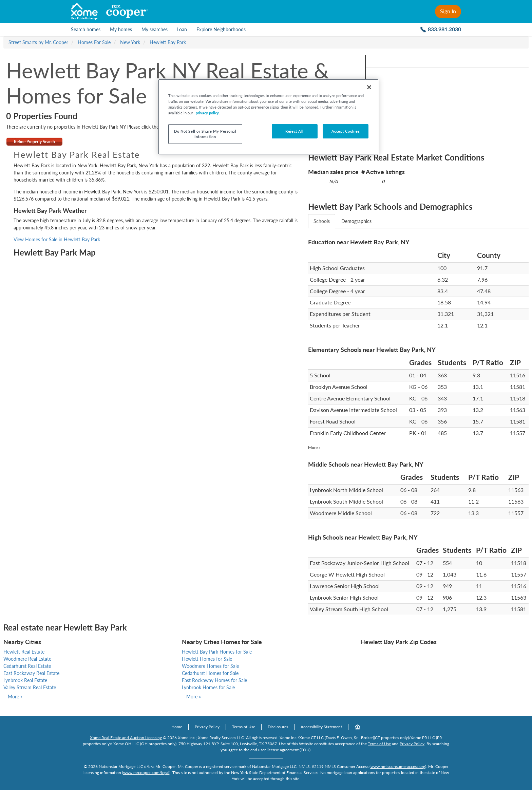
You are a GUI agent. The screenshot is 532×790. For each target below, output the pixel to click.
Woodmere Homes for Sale (210, 666)
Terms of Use (244, 727)
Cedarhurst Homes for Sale (210, 673)
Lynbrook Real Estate (25, 680)
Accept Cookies (346, 131)
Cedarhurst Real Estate (27, 666)
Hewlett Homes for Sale (207, 659)
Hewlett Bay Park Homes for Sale (217, 652)
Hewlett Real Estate (24, 652)
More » (314, 447)
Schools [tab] (322, 221)
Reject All (294, 131)
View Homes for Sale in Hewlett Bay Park (57, 239)
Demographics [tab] (356, 221)
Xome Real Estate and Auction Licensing (126, 738)
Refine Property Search (34, 142)
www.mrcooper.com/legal (146, 773)
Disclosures (278, 727)
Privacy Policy (207, 727)
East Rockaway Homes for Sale (214, 680)
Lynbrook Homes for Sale (208, 687)
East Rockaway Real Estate (31, 673)
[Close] (369, 87)
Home (177, 727)
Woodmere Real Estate (27, 659)
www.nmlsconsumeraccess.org (398, 766)
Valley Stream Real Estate (30, 687)
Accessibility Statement (321, 727)
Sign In (448, 11)
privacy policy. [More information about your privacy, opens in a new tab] (208, 113)
